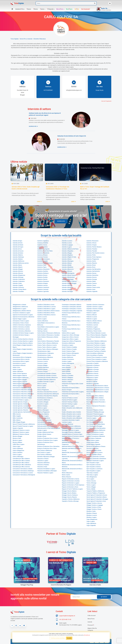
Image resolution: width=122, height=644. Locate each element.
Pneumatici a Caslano (93, 363)
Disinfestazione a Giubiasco (45, 398)
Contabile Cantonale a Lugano (46, 382)
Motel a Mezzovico (67, 473)
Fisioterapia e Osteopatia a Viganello (72, 311)
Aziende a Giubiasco (43, 273)
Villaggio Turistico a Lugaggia (95, 505)
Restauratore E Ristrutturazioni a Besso (97, 386)
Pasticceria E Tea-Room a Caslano (96, 345)
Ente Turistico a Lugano (44, 453)
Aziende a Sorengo (92, 279)
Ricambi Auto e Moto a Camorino (96, 400)
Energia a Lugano (42, 430)
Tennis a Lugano (91, 485)
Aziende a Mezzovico (68, 269)
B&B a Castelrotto (18, 418)
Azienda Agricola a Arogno (20, 402)
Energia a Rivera (42, 436)
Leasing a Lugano (67, 422)
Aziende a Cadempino (19, 279)
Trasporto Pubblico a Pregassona (96, 493)
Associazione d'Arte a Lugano (21, 361)
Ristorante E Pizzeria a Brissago (95, 412)
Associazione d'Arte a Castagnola (22, 357)
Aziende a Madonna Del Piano (70, 249)
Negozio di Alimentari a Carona (70, 479)
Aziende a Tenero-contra (93, 287)
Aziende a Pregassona (93, 259)
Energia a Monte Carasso (44, 434)
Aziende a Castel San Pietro (45, 251)
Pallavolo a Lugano (92, 319)
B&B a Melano (17, 420)
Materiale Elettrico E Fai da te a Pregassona (70, 443)
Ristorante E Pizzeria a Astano (95, 410)
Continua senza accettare (58, 638)
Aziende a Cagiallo (18, 285)
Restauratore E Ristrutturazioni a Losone (98, 390)
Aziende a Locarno (67, 241)
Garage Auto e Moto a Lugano (70, 339)
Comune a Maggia (42, 365)
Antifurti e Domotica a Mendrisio (22, 331)
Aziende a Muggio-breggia (69, 283)
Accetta (69, 638)
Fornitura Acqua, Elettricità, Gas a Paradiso (71, 330)
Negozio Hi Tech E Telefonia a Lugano (72, 489)
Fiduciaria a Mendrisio (43, 463)
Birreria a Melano (17, 442)
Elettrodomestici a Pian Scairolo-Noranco (49, 428)
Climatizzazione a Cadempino (46, 353)
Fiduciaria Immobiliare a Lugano (46, 469)
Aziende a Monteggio (68, 279)
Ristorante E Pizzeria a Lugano (95, 414)
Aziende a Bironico (18, 271)
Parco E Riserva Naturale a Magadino (97, 335)
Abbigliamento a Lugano (19, 309)
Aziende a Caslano (42, 247)
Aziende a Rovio (91, 267)
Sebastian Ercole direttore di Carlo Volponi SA (72, 136)
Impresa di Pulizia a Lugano (70, 400)
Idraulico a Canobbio (68, 376)
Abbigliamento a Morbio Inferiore (22, 311)
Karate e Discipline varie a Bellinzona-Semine (72, 409)
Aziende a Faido (42, 265)
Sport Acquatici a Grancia (94, 467)
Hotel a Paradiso (67, 374)
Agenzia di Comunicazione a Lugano (23, 315)
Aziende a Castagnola (43, 249)
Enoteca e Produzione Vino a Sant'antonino (45, 443)
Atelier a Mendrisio (18, 371)
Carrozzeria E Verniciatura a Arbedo (23, 469)
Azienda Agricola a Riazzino (20, 410)
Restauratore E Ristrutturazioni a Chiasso (98, 388)
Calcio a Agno (17, 446)
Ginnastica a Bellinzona (68, 343)
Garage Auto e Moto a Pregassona (71, 341)
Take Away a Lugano (92, 475)
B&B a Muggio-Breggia (19, 422)
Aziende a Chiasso (42, 255)
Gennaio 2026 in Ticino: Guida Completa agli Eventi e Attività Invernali (26, 188)
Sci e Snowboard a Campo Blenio (96, 424)
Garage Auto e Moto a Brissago (71, 335)
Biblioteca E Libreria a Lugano (21, 432)
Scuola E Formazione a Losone (95, 432)
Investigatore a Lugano (68, 406)
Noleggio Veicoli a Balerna (69, 491)
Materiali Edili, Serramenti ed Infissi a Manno (72, 462)
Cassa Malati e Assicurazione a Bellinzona (46, 324)
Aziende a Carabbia (43, 243)
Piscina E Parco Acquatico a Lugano (96, 359)
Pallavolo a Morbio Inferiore (94, 321)
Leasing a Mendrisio (67, 424)
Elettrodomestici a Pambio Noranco (47, 426)
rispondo (50, 9)
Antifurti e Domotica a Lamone (21, 329)
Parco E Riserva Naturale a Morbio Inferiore (96, 338)
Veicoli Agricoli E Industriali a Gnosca (97, 495)
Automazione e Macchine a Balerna (23, 390)
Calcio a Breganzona (18, 450)
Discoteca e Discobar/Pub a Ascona (47, 392)
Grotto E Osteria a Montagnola (70, 353)
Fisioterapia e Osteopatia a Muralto (72, 307)
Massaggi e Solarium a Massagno (71, 432)
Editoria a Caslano (42, 406)
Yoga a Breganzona (92, 519)
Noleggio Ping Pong (27, 585)
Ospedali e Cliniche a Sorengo (95, 309)
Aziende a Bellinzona (18, 261)
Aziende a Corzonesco (44, 259)
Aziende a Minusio (67, 271)
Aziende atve (20, 9)
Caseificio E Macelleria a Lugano (46, 309)
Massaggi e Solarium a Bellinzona (71, 426)
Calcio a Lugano (17, 455)
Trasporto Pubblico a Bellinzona (95, 491)
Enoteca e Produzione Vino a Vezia (47, 448)
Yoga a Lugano (91, 521)
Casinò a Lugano (42, 319)
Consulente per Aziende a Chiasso (47, 374)
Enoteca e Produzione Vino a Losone (47, 438)
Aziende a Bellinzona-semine (21, 263)
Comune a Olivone (42, 369)
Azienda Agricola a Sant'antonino (22, 412)
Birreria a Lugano (17, 440)
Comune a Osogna (42, 371)
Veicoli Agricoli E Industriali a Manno (97, 497)
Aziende (90, 622)
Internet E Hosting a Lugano (70, 404)
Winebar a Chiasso (92, 513)
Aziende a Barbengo (18, 257)
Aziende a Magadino (68, 251)
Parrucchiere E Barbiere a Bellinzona (96, 341)
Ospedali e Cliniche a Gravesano (95, 305)
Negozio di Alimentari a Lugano (71, 483)
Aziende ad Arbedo (18, 245)
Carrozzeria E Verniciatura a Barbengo (23, 471)
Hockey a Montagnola (68, 363)
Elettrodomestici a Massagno (45, 424)
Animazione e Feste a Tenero (21, 323)
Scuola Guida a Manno (93, 442)
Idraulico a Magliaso (67, 378)
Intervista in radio (95, 585)
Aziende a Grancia (42, 279)
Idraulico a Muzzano (67, 380)
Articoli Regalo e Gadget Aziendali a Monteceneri (23, 354)
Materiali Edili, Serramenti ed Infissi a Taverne (72, 470)
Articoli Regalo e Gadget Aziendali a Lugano (23, 350)
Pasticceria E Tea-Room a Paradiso (96, 351)
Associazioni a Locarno (19, 363)
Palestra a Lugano (91, 313)
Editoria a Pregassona (43, 412)
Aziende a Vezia (91, 289)
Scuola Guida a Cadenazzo (94, 438)
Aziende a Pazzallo (92, 251)
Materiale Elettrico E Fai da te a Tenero (73, 446)
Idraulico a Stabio (67, 382)
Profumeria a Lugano (92, 378)
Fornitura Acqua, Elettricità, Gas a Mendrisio (71, 322)
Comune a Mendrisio (43, 367)
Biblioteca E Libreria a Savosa (21, 434)
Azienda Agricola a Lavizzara (21, 406)
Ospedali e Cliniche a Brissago (70, 501)
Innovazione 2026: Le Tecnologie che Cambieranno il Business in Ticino (58, 188)
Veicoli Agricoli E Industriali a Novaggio (97, 499)
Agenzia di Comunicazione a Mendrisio (23, 317)
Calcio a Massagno (18, 457)
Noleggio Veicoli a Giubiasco (70, 495)
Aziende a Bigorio (18, 267)
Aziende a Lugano (67, 247)
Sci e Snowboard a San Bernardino (96, 428)
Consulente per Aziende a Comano (47, 376)
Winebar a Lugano (91, 517)
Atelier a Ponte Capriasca (20, 374)
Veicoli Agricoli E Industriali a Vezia (96, 501)
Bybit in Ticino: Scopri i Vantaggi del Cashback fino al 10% (95, 188)
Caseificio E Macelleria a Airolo (46, 305)
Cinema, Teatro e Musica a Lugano (47, 347)
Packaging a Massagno (93, 311)
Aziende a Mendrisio (68, 267)
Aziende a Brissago (18, 277)
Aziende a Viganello (92, 291)
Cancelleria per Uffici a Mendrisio (22, 465)
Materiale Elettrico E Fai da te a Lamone (73, 436)
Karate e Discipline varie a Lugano (71, 416)
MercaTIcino (91, 619)
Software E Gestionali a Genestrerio (96, 459)
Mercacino (60, 9)
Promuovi (91, 625)
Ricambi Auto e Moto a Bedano (95, 398)
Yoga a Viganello (91, 525)
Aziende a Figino (42, 267)
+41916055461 (48, 90)
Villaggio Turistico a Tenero (94, 509)
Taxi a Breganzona (92, 477)
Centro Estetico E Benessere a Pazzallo (48, 341)
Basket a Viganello (18, 428)
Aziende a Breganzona (19, 275)
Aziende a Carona (42, 245)
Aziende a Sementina (92, 275)
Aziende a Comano (43, 257)
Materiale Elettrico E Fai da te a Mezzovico (70, 439)
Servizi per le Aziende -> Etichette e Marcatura (33, 39)
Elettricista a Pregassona (44, 420)
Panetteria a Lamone (92, 325)
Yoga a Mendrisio (91, 523)
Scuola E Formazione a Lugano (95, 434)
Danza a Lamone (42, 384)
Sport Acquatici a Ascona (94, 465)
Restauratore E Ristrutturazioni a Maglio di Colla (97, 393)
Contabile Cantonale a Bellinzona (46, 380)
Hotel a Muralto (66, 371)
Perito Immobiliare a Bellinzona (95, 353)
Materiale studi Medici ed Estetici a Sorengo (72, 449)
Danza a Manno (42, 388)
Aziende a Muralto (67, 285)
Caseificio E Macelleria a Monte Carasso (48, 311)
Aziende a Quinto (91, 261)
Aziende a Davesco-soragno (45, 263)
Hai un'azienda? (86, 9)
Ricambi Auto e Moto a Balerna (95, 396)
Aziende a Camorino (18, 287)
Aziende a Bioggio (18, 269)
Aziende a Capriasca (43, 241)
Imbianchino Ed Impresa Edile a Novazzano (71, 395)
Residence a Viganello (93, 384)
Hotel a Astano (66, 365)
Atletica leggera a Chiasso (20, 382)
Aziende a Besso (17, 265)
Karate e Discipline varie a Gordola (71, 412)
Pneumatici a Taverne (92, 371)
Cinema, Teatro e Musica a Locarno (47, 345)
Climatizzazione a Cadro (44, 355)
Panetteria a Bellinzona (93, 323)
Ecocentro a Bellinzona (44, 400)
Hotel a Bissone (66, 367)
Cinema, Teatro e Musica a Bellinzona (48, 343)
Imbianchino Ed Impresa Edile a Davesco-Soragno (71, 389)
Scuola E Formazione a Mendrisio (96, 436)
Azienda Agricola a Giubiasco (21, 404)
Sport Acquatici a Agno (93, 463)
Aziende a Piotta (91, 255)
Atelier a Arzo (16, 367)
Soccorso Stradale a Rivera (94, 455)
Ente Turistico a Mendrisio (45, 455)
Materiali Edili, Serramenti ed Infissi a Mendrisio (72, 466)
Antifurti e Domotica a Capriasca (22, 325)
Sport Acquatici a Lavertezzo (94, 469)
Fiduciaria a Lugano (43, 461)
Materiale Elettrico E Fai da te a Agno (72, 434)
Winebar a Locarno (92, 515)
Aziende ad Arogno (18, 247)
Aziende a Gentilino (43, 271)
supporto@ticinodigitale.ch (67, 616)
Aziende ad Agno (17, 241)
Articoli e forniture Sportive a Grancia (23, 339)
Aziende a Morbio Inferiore (69, 281)
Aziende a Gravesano (43, 281)
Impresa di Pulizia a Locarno (70, 398)
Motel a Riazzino (67, 477)
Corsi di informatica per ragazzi (61, 585)
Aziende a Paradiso (92, 249)
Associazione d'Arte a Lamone (21, 359)
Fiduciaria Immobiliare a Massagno (47, 471)
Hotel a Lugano (66, 369)
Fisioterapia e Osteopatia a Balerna (72, 305)
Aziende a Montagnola (68, 273)
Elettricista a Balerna (43, 414)
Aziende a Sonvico (92, 277)
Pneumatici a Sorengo (93, 369)
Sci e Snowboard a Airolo (93, 420)
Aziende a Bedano (18, 259)
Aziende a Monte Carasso (69, 275)
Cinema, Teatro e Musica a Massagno (48, 349)
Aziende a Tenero (91, 285)
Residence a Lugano (92, 380)
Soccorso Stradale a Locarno (94, 453)
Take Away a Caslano (92, 473)
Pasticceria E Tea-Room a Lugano (96, 349)
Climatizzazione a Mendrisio (45, 357)
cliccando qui (87, 635)
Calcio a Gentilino (18, 453)
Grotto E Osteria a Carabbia (69, 347)
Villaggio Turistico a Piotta (94, 507)
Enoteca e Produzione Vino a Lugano (47, 440)
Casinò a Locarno (42, 317)
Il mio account (92, 616)
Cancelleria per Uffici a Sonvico (21, 467)
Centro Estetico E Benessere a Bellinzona (49, 333)
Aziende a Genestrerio (43, 269)
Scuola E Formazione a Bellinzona (96, 430)
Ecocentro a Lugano (43, 404)
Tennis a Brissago (91, 483)
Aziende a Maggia (67, 253)
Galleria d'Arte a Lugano (68, 333)
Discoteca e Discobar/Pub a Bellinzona (48, 394)
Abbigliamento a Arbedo (19, 305)
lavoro (29, 9)
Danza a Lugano (42, 386)
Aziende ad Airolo (18, 243)
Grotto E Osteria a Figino (69, 351)
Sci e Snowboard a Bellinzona (95, 422)
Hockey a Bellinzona (67, 357)
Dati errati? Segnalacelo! (106, 101)
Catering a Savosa (42, 331)
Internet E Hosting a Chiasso (70, 402)
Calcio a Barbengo (18, 448)
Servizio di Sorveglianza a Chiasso (96, 446)
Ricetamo (69, 9)
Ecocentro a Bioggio (43, 402)
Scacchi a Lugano (91, 418)
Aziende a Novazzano (92, 241)
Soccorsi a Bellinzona (92, 448)
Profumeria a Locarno (93, 376)
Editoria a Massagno (43, 410)
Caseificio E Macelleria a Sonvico (46, 315)
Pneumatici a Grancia (92, 367)
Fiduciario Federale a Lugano (45, 473)
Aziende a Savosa (91, 273)
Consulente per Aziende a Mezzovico (48, 378)
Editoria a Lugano (42, 408)
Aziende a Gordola (42, 277)
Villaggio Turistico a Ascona (94, 503)
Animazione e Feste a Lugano (21, 321)
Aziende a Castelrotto (43, 253)
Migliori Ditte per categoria (92, 629)
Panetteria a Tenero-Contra (94, 331)
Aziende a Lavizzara (43, 289)
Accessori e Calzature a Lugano (21, 313)
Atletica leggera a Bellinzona (21, 378)
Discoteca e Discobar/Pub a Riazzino (48, 396)
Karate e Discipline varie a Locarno (71, 414)
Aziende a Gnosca (42, 275)
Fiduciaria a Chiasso (43, 459)
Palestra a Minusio (92, 315)
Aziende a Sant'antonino (93, 271)
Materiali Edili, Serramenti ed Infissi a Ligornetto (72, 458)
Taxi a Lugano (90, 479)
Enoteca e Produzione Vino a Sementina (48, 446)
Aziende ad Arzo (17, 249)
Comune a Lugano (42, 363)
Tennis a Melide (91, 489)
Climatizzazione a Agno (44, 351)
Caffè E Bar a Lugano (19, 444)
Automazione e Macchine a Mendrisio (23, 394)
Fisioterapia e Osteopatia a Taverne (72, 309)
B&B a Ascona (17, 414)
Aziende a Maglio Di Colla (69, 257)
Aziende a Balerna (18, 255)
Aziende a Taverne (92, 283)
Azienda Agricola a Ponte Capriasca (23, 408)
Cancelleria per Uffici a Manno (21, 463)
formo (36, 9)
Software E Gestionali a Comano (95, 457)
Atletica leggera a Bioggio (20, 380)
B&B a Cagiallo (17, 416)
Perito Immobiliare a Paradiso (95, 355)
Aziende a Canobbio (18, 291)
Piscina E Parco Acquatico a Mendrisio (97, 361)
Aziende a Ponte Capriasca (94, 257)
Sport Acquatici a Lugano (93, 471)
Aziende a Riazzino (92, 263)
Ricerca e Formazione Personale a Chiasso (96, 403)
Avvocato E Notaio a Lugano (21, 400)
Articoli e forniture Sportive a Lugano (23, 341)
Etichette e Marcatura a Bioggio (46, 457)
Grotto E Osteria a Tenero (69, 355)
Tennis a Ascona (91, 481)
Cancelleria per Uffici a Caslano (21, 461)
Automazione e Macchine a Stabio (22, 398)
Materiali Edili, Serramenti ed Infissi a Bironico (72, 454)
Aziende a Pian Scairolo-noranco (95, 253)
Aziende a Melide (67, 265)
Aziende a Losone (67, 243)
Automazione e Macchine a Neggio (22, 396)
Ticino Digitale (15, 39)
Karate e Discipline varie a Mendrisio (72, 418)
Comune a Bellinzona (43, 359)
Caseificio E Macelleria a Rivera (46, 313)
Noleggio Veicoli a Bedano (69, 493)
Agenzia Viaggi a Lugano (20, 319)
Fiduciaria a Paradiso (43, 465)
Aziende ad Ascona (18, 251)
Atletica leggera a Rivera (19, 386)
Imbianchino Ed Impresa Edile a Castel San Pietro (73, 385)
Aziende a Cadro (17, 283)
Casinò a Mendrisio (43, 321)
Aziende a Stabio (91, 281)
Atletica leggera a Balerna (20, 376)
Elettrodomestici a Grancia (45, 422)
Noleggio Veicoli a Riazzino (69, 497)
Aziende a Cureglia (42, 261)
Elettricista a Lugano (43, 416)
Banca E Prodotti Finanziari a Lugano (23, 426)
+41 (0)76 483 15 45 (65, 619)
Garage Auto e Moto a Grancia (70, 337)
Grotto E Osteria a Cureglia (69, 349)
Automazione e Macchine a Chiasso (23, 392)
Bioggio (23, 95)
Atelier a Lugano (17, 369)
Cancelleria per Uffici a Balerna (21, 459)
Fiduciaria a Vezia (42, 467)
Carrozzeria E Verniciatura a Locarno (23, 473)
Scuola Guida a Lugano (93, 440)
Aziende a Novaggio (67, 291)
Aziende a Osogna (92, 245)
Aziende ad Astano (18, 253)
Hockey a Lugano (67, 361)
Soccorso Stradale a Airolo (94, 450)
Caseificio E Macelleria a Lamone (46, 307)
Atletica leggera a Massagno (21, 384)
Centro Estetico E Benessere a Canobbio (48, 335)
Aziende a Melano (67, 263)
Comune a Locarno (43, 361)
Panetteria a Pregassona (93, 329)
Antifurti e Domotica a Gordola (21, 327)
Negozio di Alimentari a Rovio (70, 487)
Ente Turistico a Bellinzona (45, 450)
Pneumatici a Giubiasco (93, 365)
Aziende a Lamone (42, 285)
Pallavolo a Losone (92, 317)
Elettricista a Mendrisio (44, 418)
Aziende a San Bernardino (94, 269)
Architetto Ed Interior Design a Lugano (23, 333)
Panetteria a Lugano (92, 327)
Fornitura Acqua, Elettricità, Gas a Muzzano (71, 326)
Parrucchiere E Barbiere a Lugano (96, 343)
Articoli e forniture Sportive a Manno (23, 343)
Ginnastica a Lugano (68, 345)
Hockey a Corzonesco (68, 359)
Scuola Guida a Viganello (93, 444)
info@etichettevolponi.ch (74, 90)
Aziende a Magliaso (67, 255)
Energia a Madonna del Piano (45, 432)
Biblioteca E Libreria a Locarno (21, 430)
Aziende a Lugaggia (67, 245)
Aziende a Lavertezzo (43, 287)
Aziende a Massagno (68, 261)
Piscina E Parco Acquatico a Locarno (97, 357)
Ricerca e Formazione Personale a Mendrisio (96, 407)
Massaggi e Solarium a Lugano (70, 430)
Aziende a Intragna (43, 283)
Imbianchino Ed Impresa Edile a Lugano (73, 392)
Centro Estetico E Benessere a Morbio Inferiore (48, 338)
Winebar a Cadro (91, 511)
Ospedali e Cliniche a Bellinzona (71, 499)
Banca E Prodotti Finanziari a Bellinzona (24, 424)
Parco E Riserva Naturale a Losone (96, 333)
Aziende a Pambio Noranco (94, 247)
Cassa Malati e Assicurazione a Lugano (48, 327)
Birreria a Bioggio (18, 436)
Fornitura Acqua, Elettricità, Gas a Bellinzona (71, 314)
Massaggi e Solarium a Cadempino (72, 428)
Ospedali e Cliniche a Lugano (94, 307)
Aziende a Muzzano (67, 287)
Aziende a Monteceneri (68, 277)
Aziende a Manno (67, 259)
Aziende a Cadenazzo (19, 281)
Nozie (77, 9)
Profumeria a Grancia (92, 374)
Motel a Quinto (66, 475)
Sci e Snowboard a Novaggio (94, 426)
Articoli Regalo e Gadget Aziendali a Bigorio (23, 346)
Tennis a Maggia (91, 487)
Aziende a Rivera (91, 265)
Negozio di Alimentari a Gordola (71, 481)
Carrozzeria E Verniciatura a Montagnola (24, 475)
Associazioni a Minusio (19, 365)
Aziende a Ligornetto (43, 291)
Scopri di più (100, 90)
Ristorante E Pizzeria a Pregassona (96, 416)
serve (42, 9)
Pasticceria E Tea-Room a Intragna (96, 347)
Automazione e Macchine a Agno (22, 388)
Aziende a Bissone (18, 273)
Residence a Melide (92, 382)
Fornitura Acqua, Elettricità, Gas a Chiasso (71, 318)
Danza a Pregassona (43, 390)
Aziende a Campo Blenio (19, 289)
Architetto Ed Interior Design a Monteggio (21, 336)
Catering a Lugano (42, 329)
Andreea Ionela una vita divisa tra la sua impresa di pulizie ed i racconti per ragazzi (45, 114)
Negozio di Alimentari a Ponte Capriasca (73, 485)
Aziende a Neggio (67, 289)
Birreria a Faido (17, 438)
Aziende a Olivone (91, 243)
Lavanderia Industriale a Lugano (71, 420)
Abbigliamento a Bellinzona (20, 307)
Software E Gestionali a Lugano (95, 461)
